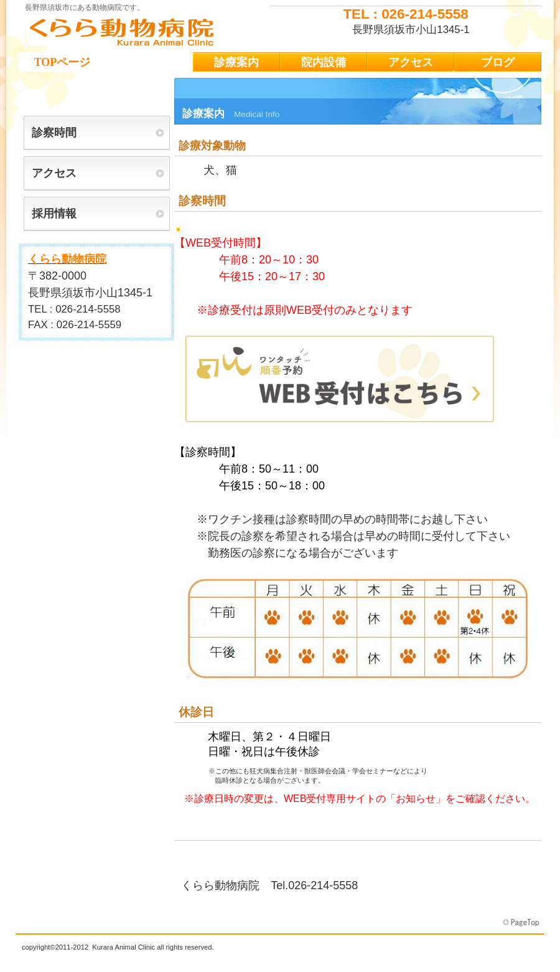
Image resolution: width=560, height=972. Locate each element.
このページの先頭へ (522, 923)
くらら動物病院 (143, 32)
